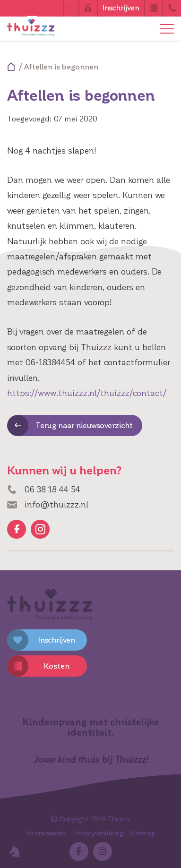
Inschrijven (121, 8)
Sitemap (143, 833)
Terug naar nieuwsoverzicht (84, 425)
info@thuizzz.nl (48, 505)
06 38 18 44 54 (44, 490)
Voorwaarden (46, 833)
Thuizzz (120, 819)
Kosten (57, 666)
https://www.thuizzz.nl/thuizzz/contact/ (87, 393)
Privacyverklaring (98, 833)
